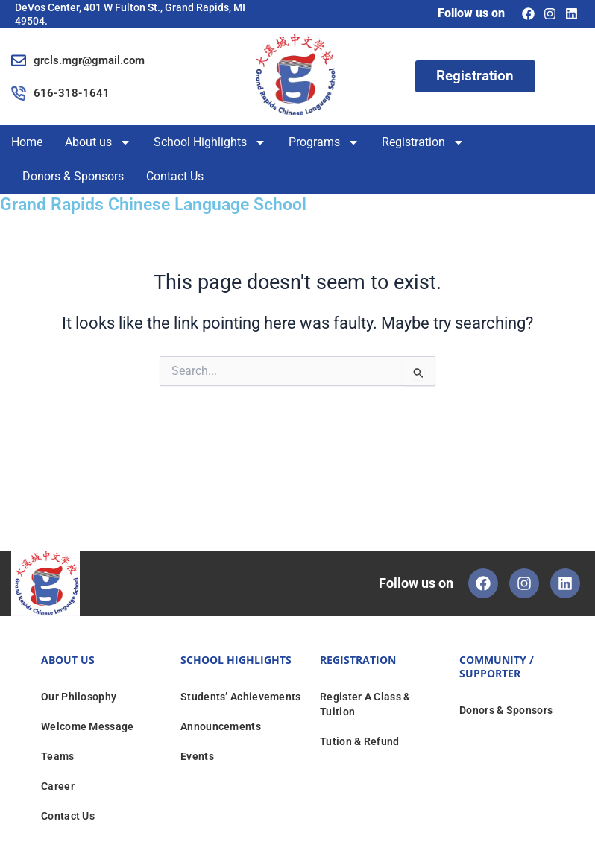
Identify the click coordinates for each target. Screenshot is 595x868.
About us (98, 142)
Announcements (221, 726)
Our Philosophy (79, 697)
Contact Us (175, 176)
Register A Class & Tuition (365, 704)
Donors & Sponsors (73, 176)
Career (58, 786)
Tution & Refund (360, 741)
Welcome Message (88, 726)
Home (27, 142)
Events (197, 756)
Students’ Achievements (241, 697)
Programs (324, 142)
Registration (423, 142)
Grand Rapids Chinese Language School (153, 205)
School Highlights (210, 142)
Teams (58, 756)
